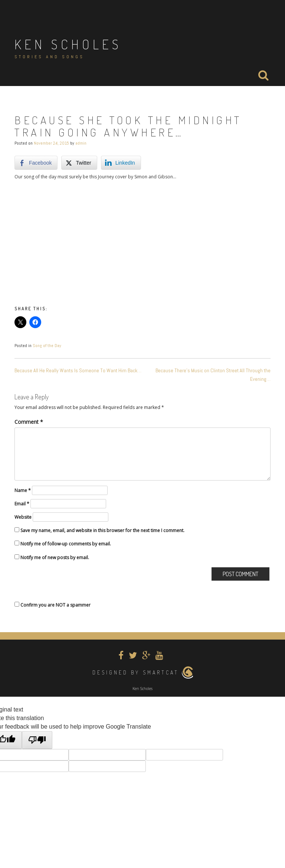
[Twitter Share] (79, 163)
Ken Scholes (68, 44)
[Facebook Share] (36, 163)
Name (23, 490)
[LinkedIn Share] (121, 163)
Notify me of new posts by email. (55, 557)
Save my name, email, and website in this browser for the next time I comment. (102, 530)
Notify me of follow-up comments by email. (66, 544)
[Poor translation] (37, 740)
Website (23, 517)
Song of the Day (47, 346)
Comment (29, 422)
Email (22, 504)
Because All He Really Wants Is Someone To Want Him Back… (78, 370)
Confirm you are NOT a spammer (53, 605)
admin (81, 143)
